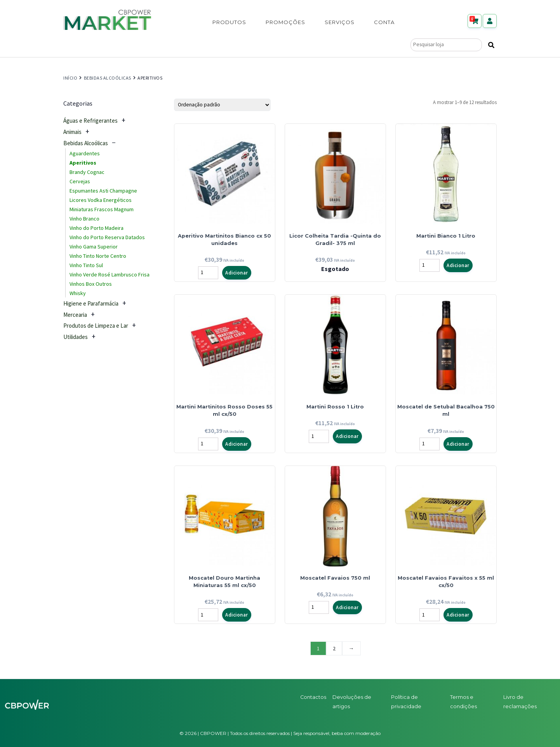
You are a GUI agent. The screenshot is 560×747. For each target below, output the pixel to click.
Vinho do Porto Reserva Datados (107, 237)
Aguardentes (85, 153)
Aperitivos (83, 163)
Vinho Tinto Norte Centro (98, 256)
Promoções (285, 22)
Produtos (229, 22)
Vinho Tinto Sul (86, 265)
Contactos (313, 697)
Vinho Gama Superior (94, 247)
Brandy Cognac (87, 172)
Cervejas (80, 181)
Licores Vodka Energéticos (101, 200)
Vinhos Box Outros (91, 284)
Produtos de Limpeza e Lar (96, 326)
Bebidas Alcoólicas (108, 78)
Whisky (78, 293)
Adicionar (237, 273)
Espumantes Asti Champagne (103, 191)
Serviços (340, 22)
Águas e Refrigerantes (90, 121)
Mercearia (75, 315)
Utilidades (76, 337)
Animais (72, 132)
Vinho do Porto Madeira (97, 228)
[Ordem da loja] (222, 105)
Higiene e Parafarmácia (91, 303)
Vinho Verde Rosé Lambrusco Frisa (110, 274)
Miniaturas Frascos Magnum (102, 209)
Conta (384, 22)
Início (70, 78)
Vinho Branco (84, 219)
